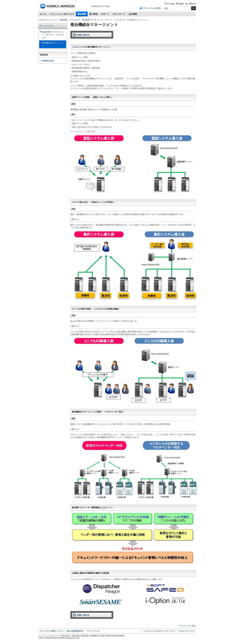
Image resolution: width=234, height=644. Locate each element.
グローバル (148, 8)
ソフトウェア (75, 20)
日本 (159, 8)
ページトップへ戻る (187, 626)
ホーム (43, 14)
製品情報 (82, 14)
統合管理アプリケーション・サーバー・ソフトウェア (104, 20)
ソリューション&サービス (62, 14)
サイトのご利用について (52, 631)
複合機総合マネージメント (53, 44)
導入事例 (93, 14)
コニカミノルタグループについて (159, 631)
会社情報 (133, 14)
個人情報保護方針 (75, 631)
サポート (105, 14)
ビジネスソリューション (48, 20)
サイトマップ (93, 631)
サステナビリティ (187, 631)
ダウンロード (119, 14)
